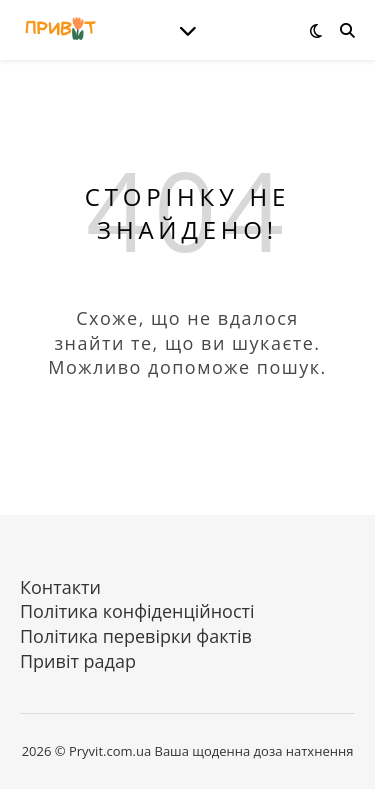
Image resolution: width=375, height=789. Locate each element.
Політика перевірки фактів (136, 636)
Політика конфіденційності (137, 611)
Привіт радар (78, 661)
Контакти (60, 587)
